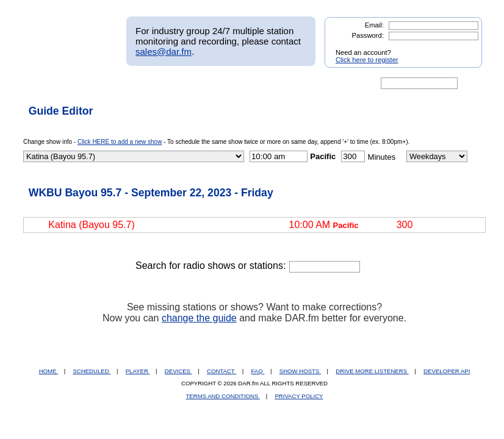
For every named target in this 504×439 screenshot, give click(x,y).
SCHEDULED (92, 371)
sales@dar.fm (164, 52)
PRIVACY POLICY (299, 396)
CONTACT (221, 371)
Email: (374, 25)
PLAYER (138, 371)
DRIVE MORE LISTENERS (372, 371)
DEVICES (178, 371)
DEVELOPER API (447, 371)
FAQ (258, 371)
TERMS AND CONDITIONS (223, 396)
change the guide (199, 318)
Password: (368, 35)
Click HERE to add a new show (120, 142)
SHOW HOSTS (300, 371)
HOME (49, 371)
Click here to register (367, 60)
